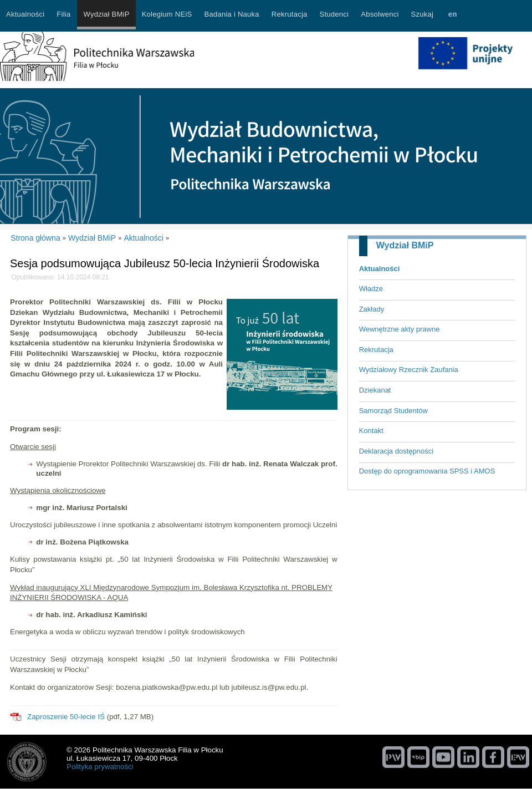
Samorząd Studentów (393, 411)
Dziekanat (375, 390)
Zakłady (372, 309)
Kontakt (371, 431)
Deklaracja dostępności (396, 451)
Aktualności (380, 269)
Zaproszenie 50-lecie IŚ (66, 717)
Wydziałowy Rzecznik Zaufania (409, 370)
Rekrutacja (376, 350)
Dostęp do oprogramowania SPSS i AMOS (427, 471)
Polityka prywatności (100, 767)
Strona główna (35, 238)
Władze (371, 289)
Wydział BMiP (405, 245)
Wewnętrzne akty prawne (400, 329)
